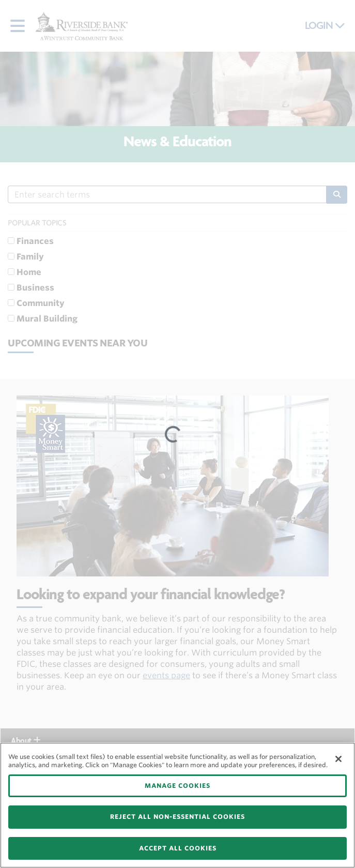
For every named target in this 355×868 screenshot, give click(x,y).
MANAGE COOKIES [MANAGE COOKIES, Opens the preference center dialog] (177, 786)
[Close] (338, 759)
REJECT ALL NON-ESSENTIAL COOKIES (177, 817)
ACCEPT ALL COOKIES (178, 848)
